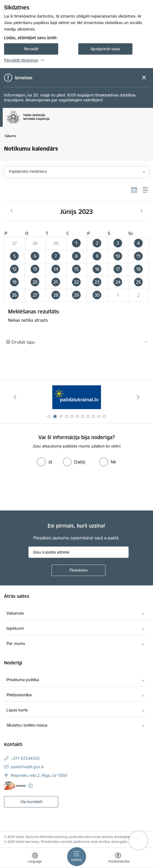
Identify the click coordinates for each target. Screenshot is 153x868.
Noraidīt (31, 49)
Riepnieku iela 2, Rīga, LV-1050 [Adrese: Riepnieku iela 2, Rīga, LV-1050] (39, 775)
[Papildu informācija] (30, 786)
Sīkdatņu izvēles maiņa (27, 725)
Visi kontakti (31, 802)
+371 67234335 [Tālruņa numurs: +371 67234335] (25, 758)
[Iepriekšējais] (15, 397)
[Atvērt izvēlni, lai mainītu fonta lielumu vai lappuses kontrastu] (118, 859)
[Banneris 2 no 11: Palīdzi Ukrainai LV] (77, 397)
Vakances (15, 613)
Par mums (16, 643)
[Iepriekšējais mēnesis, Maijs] (12, 211)
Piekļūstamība (19, 695)
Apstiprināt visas (105, 49)
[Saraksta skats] (146, 190)
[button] (76, 244)
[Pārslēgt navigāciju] (77, 857)
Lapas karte (17, 710)
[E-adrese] (15, 786)
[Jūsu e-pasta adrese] (79, 552)
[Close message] (144, 78)
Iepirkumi (15, 628)
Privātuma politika (23, 680)
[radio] (44, 462)
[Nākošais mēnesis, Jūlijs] (141, 211)
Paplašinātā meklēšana (28, 171)
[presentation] (45, 489)
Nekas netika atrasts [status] (76, 316)
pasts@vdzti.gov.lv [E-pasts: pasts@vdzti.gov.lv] (27, 767)
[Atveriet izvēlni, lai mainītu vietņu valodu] (35, 859)
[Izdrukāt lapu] (76, 342)
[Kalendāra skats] (134, 190)
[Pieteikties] (79, 570)
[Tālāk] (138, 397)
